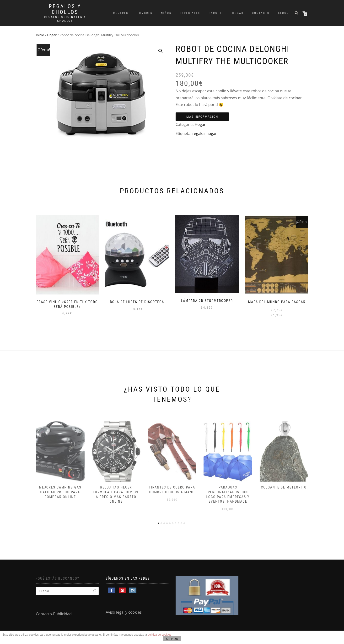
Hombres (145, 13)
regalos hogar (204, 133)
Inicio (40, 35)
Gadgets (216, 13)
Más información (202, 117)
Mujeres (121, 13)
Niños (166, 13)
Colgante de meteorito (284, 486)
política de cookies (159, 635)
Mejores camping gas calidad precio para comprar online (60, 490)
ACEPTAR (172, 639)
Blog (282, 13)
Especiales (190, 13)
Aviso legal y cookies (124, 611)
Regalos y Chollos (65, 9)
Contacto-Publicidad (54, 612)
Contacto (261, 13)
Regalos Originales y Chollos (65, 19)
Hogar (238, 13)
